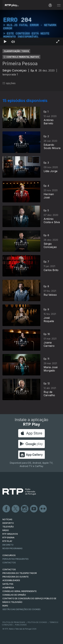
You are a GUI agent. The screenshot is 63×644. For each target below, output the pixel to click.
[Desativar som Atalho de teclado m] (13, 41)
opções (9, 83)
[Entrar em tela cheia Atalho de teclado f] (58, 41)
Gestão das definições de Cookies (21, 609)
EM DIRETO (8, 545)
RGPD (5, 606)
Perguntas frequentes (16, 559)
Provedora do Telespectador (20, 573)
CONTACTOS (9, 569)
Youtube (34, 509)
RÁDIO (6, 530)
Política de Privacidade (14, 622)
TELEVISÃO (8, 527)
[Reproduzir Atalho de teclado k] (5, 41)
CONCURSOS (9, 555)
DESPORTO (8, 523)
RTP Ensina (8, 538)
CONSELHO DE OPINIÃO (14, 595)
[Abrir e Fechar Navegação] (59, 5)
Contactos (9, 563)
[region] (31, 28)
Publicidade (21, 625)
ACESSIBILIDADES (11, 580)
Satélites (8, 584)
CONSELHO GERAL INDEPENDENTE (20, 591)
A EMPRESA (8, 588)
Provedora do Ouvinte (16, 577)
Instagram (25, 509)
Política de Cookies (37, 622)
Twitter (16, 509)
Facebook (6, 509)
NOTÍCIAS (7, 519)
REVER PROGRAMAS (12, 548)
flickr (43, 509)
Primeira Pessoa (20, 64)
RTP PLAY (7, 541)
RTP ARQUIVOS (10, 534)
